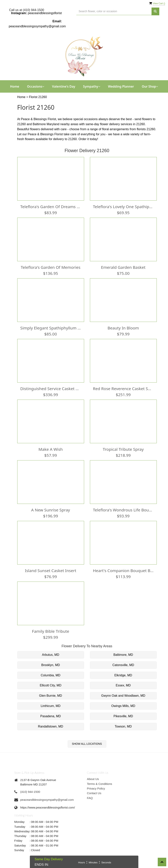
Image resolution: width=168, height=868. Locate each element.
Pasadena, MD (51, 716)
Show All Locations (87, 744)
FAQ (90, 798)
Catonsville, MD (123, 665)
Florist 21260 (38, 97)
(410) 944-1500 (30, 792)
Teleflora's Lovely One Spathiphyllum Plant (123, 207)
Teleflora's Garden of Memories (51, 267)
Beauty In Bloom (123, 328)
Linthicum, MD (51, 706)
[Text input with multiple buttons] (114, 11)
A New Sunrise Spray (51, 510)
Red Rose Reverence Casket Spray (123, 389)
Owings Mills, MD (123, 706)
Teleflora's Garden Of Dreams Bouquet (51, 207)
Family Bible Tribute (51, 631)
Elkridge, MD (123, 675)
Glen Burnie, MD (51, 696)
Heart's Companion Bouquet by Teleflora (123, 571)
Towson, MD (123, 726)
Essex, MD (123, 685)
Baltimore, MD (123, 655)
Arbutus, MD (51, 655)
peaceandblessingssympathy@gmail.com (37, 26)
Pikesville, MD (123, 716)
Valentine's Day (64, 86)
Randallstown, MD (51, 726)
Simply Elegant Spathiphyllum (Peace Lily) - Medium (51, 328)
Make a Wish (50, 449)
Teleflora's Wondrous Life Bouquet (123, 510)
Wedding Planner (121, 86)
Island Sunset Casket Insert (50, 571)
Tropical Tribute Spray (123, 449)
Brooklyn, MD (51, 665)
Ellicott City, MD (51, 685)
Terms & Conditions (100, 784)
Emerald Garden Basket (123, 267)
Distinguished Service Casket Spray (51, 389)
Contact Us (94, 793)
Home (15, 86)
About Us (93, 779)
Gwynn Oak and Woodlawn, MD (123, 696)
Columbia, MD (50, 675)
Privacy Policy (96, 788)
